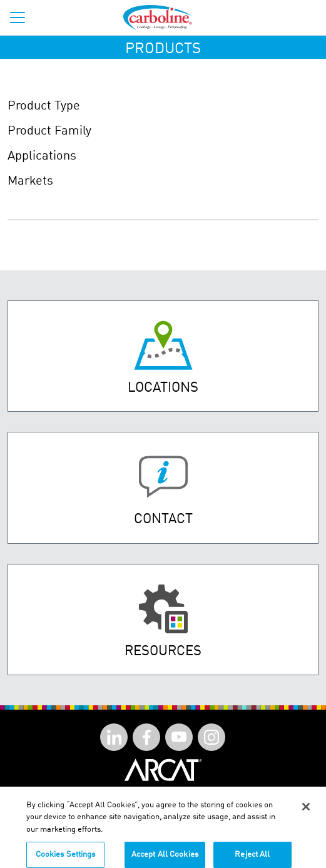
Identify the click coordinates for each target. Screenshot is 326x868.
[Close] (306, 815)
